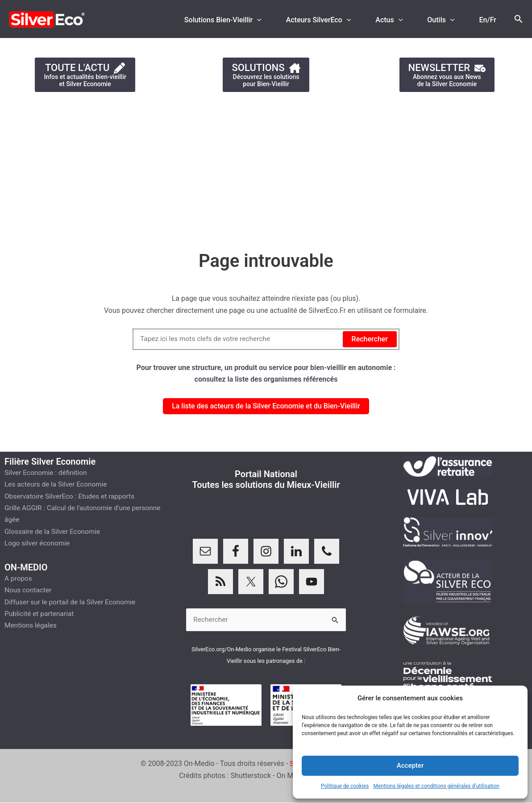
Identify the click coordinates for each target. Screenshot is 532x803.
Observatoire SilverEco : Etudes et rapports (72, 496)
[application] (273, 20)
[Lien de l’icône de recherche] (519, 19)
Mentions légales (31, 625)
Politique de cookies (345, 786)
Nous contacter (29, 590)
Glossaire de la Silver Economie (54, 531)
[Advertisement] (266, 167)
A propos (19, 578)
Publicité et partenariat (40, 614)
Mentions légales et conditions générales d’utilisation (436, 786)
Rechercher (370, 339)
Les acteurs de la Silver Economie (58, 484)
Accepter (410, 766)
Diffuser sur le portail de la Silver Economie (73, 601)
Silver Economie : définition (47, 472)
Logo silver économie (38, 543)
